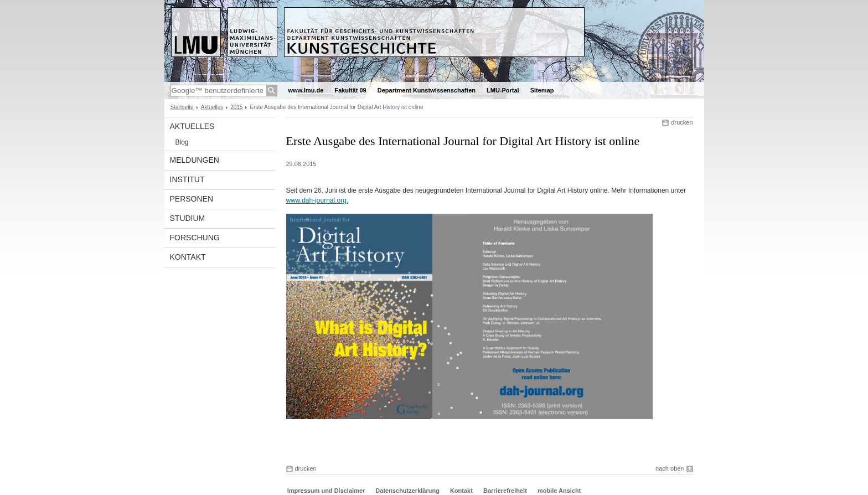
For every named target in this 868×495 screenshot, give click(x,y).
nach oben (670, 468)
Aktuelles (212, 107)
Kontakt (188, 257)
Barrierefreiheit (506, 491)
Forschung (195, 238)
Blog (182, 142)
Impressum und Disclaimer (326, 491)
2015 (236, 107)
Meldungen (195, 160)
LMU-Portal (503, 90)
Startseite (182, 107)
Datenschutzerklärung (407, 491)
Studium (188, 218)
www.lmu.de (306, 90)
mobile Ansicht (559, 491)
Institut (187, 179)
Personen (192, 199)
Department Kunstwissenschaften (427, 90)
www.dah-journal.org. (317, 200)
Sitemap (542, 90)
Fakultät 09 (350, 90)
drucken (682, 122)
